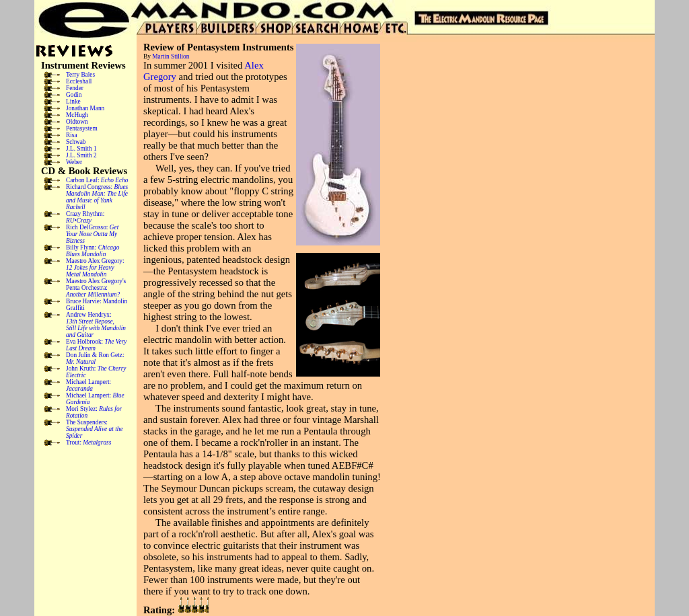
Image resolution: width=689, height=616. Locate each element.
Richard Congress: (97, 197)
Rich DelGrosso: (92, 234)
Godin (74, 95)
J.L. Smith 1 (81, 149)
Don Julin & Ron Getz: (95, 358)
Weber (74, 162)
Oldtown (77, 122)
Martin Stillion (171, 56)
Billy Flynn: (93, 251)
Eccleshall (79, 81)
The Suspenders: (95, 429)
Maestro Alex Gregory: (95, 268)
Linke (73, 102)
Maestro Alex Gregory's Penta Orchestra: (96, 288)
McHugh (77, 115)
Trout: (88, 442)
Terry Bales (80, 75)
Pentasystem (82, 128)
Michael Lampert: (88, 385)
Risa (72, 135)
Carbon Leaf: (97, 180)
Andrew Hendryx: (96, 325)
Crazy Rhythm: (85, 217)
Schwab (76, 142)
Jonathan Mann (85, 108)
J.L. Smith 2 (81, 155)
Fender (75, 88)
